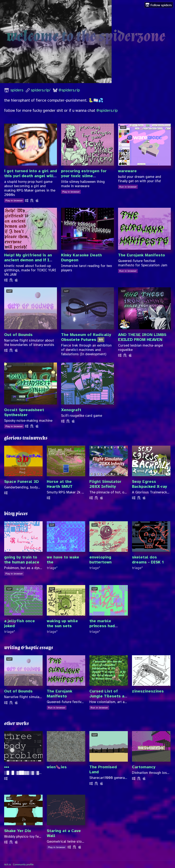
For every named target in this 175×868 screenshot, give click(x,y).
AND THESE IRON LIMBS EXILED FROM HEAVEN (142, 337)
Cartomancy (144, 767)
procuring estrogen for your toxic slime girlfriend (84, 176)
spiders (17, 90)
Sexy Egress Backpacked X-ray (150, 484)
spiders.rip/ (41, 90)
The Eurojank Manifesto (142, 255)
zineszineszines (148, 691)
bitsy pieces (16, 514)
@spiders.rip (69, 90)
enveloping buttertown (100, 560)
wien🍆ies (57, 767)
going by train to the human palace (22, 560)
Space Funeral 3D (22, 482)
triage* (52, 568)
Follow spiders (159, 5)
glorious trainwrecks (26, 438)
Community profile (23, 864)
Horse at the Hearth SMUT (60, 484)
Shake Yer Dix (18, 831)
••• (7, 767)
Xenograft (71, 410)
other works (17, 724)
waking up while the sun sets (62, 623)
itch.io (8, 864)
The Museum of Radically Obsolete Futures (86, 337)
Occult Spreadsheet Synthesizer (24, 412)
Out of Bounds (18, 335)
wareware (127, 171)
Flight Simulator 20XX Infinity (105, 484)
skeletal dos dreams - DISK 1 (148, 560)
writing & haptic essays (29, 648)
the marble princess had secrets (102, 626)
